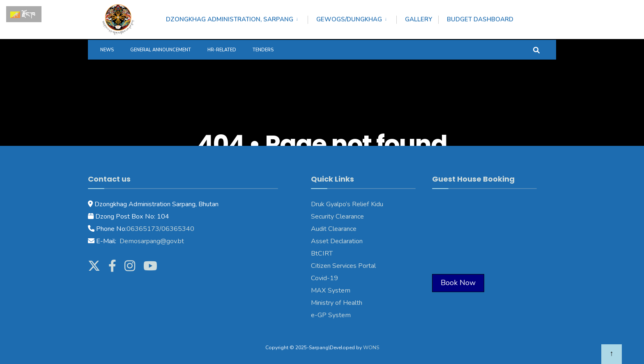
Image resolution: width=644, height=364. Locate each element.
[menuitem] (237, 18)
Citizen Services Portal (343, 266)
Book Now (458, 283)
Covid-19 (324, 278)
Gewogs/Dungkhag (349, 19)
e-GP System (331, 315)
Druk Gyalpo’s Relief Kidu (347, 204)
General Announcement (161, 50)
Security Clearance (337, 217)
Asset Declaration (337, 241)
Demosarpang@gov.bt (151, 241)
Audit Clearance (334, 229)
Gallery (419, 19)
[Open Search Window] (536, 50)
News (107, 50)
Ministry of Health (337, 303)
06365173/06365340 (160, 229)
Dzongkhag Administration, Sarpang (230, 19)
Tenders (263, 50)
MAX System (331, 290)
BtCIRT (322, 253)
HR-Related (222, 50)
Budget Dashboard (480, 19)
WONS (371, 348)
